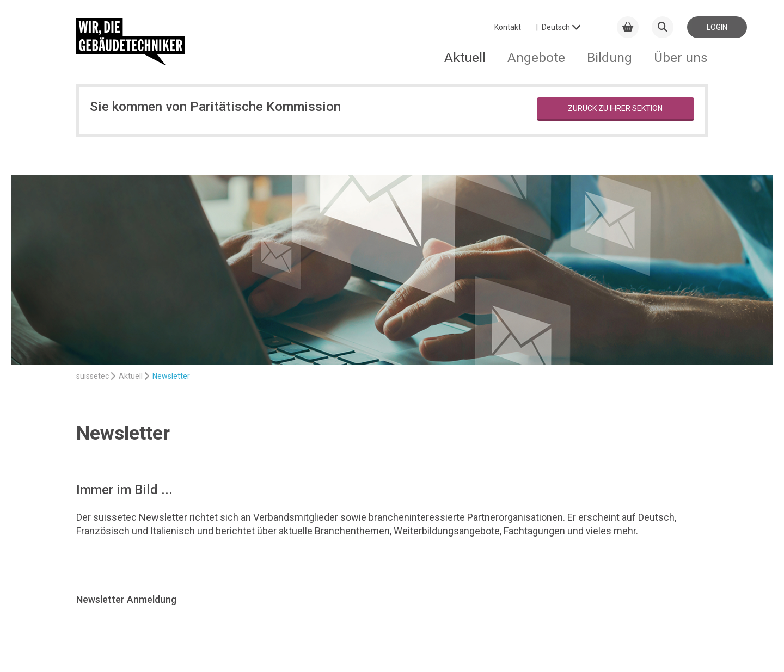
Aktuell (465, 57)
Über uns (681, 57)
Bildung (610, 57)
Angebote (536, 57)
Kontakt (508, 27)
